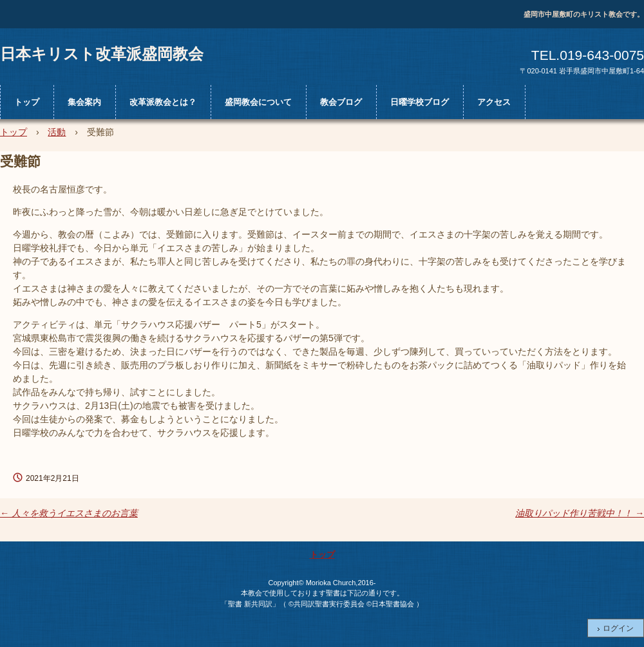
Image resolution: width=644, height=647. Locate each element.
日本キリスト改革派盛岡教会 (102, 53)
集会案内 (84, 102)
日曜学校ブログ (420, 102)
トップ (27, 102)
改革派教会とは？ (163, 102)
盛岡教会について (258, 102)
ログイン (618, 628)
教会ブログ (341, 102)
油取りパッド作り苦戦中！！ (580, 513)
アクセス (494, 102)
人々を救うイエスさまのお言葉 (69, 513)
